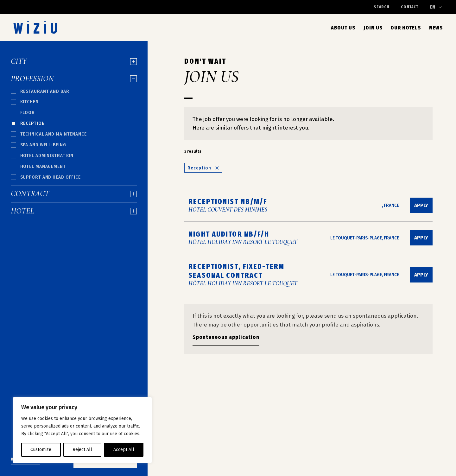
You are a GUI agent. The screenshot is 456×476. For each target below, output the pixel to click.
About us (343, 28)
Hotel (74, 211)
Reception (203, 168)
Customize (41, 450)
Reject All (82, 450)
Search (382, 7)
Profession (74, 79)
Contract (74, 194)
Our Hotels (406, 28)
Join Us (373, 28)
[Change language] (436, 7)
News (436, 28)
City (74, 61)
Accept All (124, 450)
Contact (410, 7)
